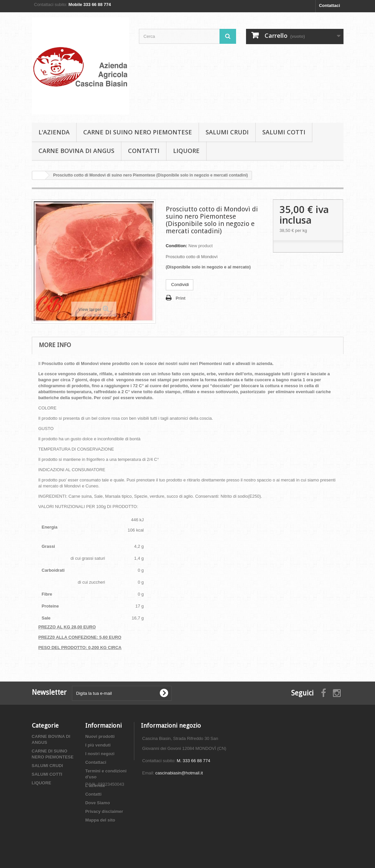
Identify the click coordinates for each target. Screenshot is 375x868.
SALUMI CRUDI (227, 132)
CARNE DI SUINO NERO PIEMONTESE (138, 132)
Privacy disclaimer (104, 811)
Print (181, 298)
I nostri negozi (100, 754)
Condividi (180, 285)
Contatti (144, 151)
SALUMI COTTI (284, 132)
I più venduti (98, 745)
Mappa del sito (100, 820)
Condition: (177, 246)
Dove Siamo (97, 803)
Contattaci (330, 5)
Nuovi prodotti (100, 736)
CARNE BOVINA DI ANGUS (76, 151)
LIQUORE (186, 151)
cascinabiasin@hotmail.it (179, 773)
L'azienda (54, 132)
